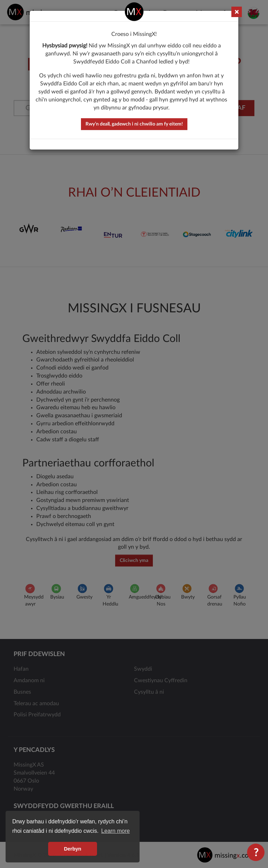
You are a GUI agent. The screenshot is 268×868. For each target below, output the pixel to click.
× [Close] (237, 12)
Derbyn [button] (73, 849)
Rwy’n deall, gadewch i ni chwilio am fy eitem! (134, 124)
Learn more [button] (116, 831)
